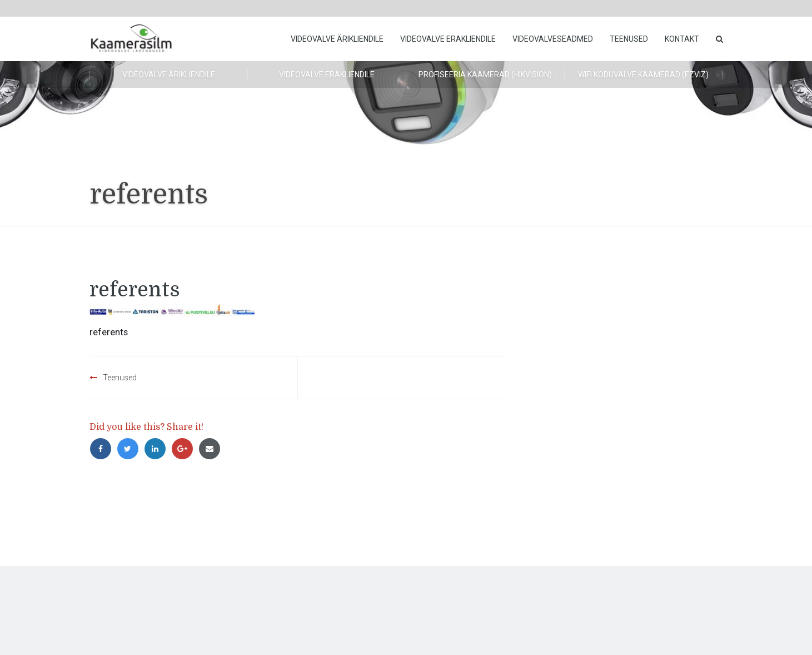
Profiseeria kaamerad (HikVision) (485, 75)
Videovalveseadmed (553, 39)
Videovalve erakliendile (448, 39)
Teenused (629, 39)
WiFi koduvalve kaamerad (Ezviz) (643, 75)
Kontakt (682, 39)
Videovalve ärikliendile (337, 39)
